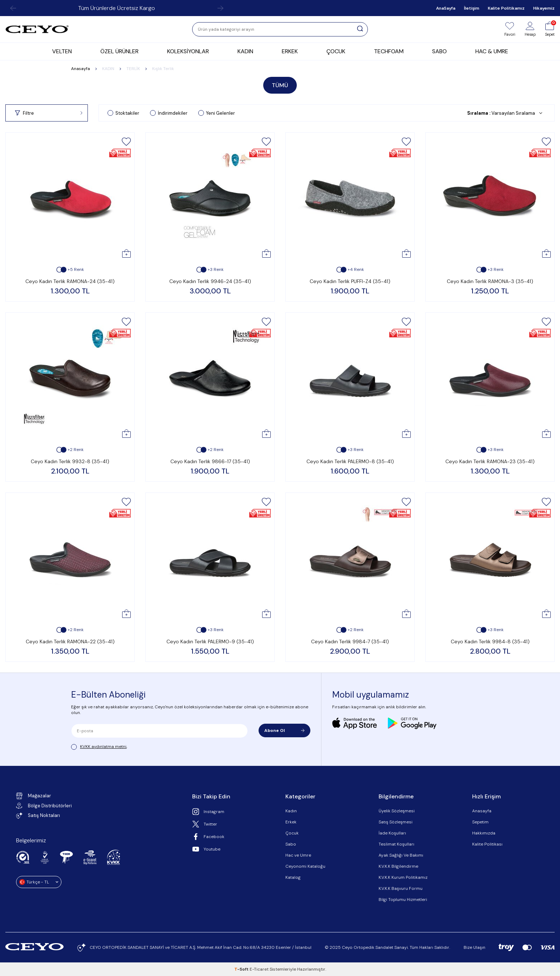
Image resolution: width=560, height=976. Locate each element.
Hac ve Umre (298, 855)
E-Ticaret (259, 969)
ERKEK (290, 51)
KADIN (245, 51)
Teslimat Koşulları (396, 844)
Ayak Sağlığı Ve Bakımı (401, 855)
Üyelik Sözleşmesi (397, 811)
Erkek (291, 822)
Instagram (208, 812)
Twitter (205, 824)
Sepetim (480, 822)
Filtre (49, 113)
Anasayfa (81, 69)
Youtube (206, 849)
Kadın (291, 811)
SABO (439, 51)
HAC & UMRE (492, 51)
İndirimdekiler (169, 113)
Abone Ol (284, 730)
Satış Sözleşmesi (396, 822)
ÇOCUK (336, 51)
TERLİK (133, 69)
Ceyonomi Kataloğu (305, 866)
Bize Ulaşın (474, 947)
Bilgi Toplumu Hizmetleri (403, 900)
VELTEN (62, 51)
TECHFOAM (389, 51)
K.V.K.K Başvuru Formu (401, 888)
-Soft (242, 969)
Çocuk (292, 833)
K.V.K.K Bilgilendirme (398, 866)
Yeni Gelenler (217, 113)
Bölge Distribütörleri (44, 806)
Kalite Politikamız (506, 8)
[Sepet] (550, 29)
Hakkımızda (484, 833)
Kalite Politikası (487, 844)
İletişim (472, 8)
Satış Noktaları (38, 816)
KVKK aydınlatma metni (103, 747)
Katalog (293, 877)
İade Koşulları (392, 833)
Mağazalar (34, 796)
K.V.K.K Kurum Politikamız (403, 877)
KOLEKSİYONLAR (188, 51)
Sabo (291, 844)
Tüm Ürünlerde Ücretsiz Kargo (117, 8)
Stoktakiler (123, 113)
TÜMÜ (280, 85)
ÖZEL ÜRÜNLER (119, 51)
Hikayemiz (544, 8)
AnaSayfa (446, 8)
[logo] (37, 29)
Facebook (208, 837)
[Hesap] (530, 29)
